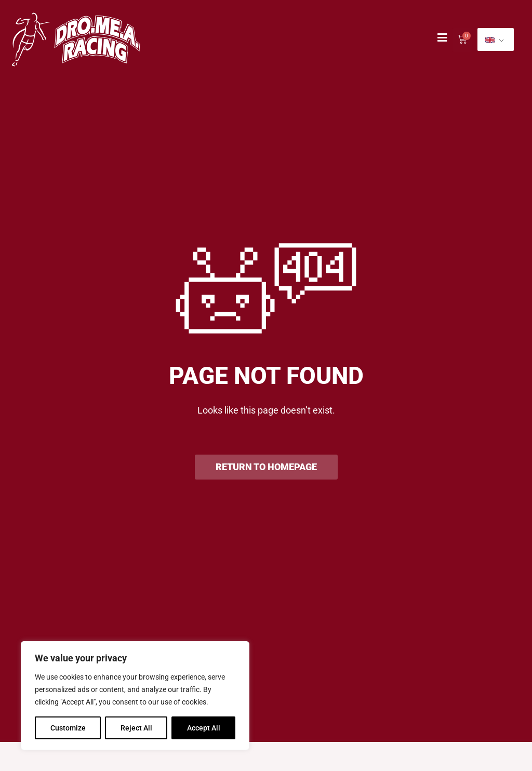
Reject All (136, 728)
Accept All (204, 728)
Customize (68, 728)
